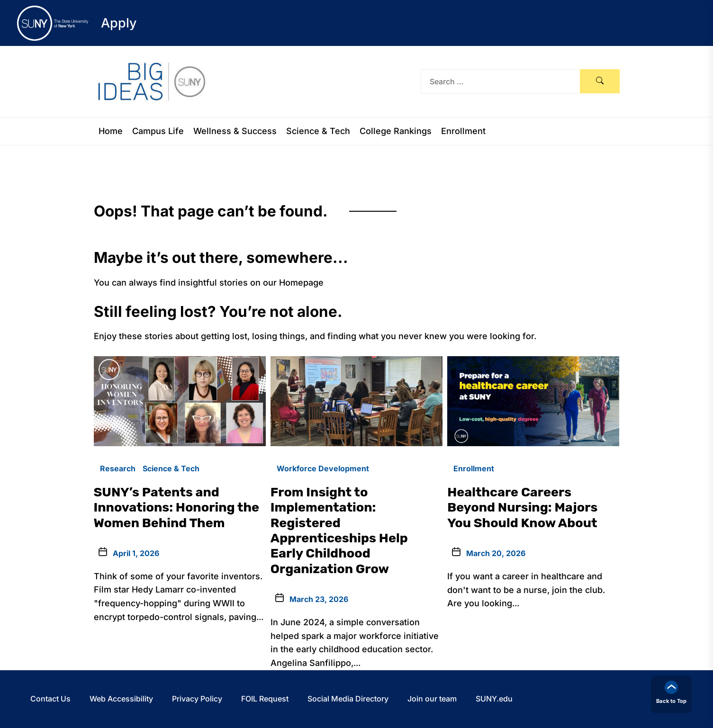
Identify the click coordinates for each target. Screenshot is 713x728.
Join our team (432, 699)
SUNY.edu (494, 699)
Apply (119, 23)
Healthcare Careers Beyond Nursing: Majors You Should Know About (522, 508)
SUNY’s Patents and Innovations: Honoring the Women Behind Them (177, 508)
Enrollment (463, 131)
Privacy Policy (197, 699)
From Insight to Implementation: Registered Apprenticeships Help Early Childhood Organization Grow (339, 530)
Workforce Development (323, 468)
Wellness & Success (235, 131)
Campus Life (158, 131)
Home (111, 131)
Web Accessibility (121, 699)
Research (118, 468)
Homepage (301, 283)
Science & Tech (318, 131)
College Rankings (396, 131)
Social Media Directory (348, 699)
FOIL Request (265, 699)
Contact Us (50, 699)
